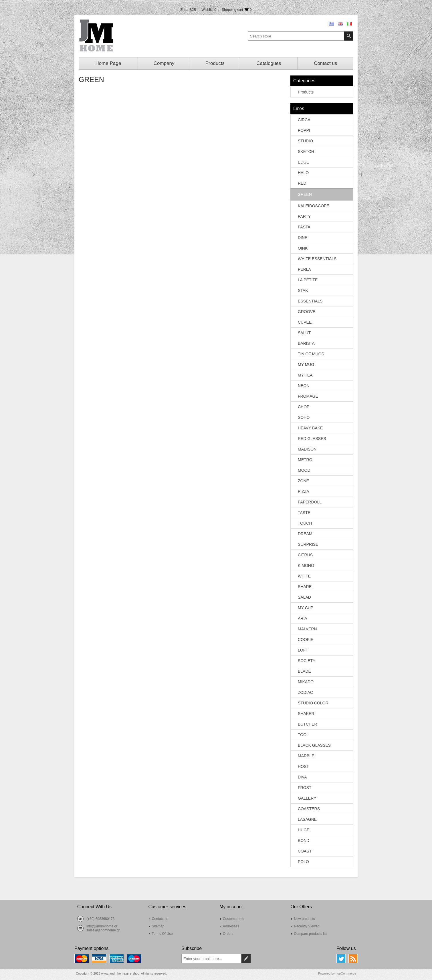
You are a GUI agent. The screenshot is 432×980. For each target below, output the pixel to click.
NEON (304, 386)
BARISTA (306, 343)
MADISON (307, 449)
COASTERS (309, 809)
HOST (303, 766)
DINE (303, 238)
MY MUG (306, 364)
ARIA (303, 618)
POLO (303, 862)
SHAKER (306, 714)
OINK (303, 248)
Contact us (325, 63)
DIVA (302, 777)
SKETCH (306, 152)
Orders (228, 934)
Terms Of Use (162, 934)
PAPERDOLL (310, 502)
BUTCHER (308, 724)
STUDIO (305, 141)
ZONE (303, 481)
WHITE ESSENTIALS (317, 259)
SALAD (304, 597)
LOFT (303, 650)
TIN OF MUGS (311, 354)
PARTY (304, 216)
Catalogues (269, 63)
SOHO (304, 417)
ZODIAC (305, 692)
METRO (305, 460)
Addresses (231, 926)
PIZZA (304, 491)
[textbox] (296, 36)
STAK (303, 290)
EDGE (304, 162)
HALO (303, 173)
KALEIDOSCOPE (314, 206)
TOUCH (305, 523)
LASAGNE (307, 819)
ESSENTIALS (310, 301)
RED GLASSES (312, 439)
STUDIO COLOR (313, 703)
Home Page (108, 63)
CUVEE (305, 322)
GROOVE (307, 312)
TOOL (303, 735)
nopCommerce (346, 973)
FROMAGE (308, 396)
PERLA (304, 269)
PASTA (304, 227)
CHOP (304, 407)
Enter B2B (188, 10)
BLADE (304, 671)
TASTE (304, 513)
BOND (304, 840)
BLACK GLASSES (314, 745)
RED (302, 183)
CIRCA (304, 120)
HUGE (304, 830)
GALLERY (307, 798)
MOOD (304, 470)
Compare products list (311, 934)
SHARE (305, 587)
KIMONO (306, 565)
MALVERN (307, 629)
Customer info (234, 919)
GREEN (305, 194)
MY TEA (305, 375)
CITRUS (305, 555)
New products (304, 919)
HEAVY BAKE (310, 428)
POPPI (304, 130)
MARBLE (306, 756)
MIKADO (306, 682)
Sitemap (158, 926)
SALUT (304, 333)
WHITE (304, 576)
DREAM (305, 534)
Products (215, 63)
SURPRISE (308, 544)
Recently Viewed (307, 926)
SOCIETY (307, 661)
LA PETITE (308, 280)
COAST (305, 851)
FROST (305, 788)
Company (164, 63)
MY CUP (306, 608)
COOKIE (306, 640)
